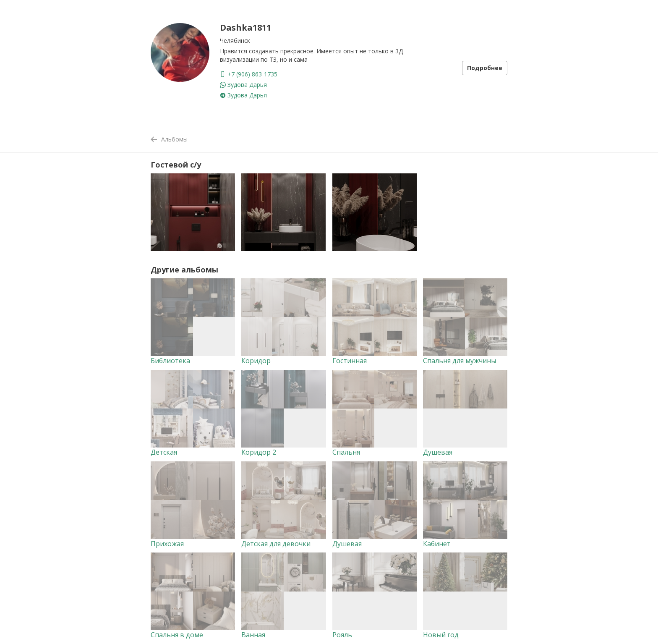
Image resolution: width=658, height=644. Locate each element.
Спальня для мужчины (460, 361)
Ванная (253, 635)
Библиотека (170, 361)
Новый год (441, 635)
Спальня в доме (177, 635)
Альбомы (169, 139)
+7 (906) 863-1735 (249, 74)
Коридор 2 (259, 452)
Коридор (256, 361)
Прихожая (167, 544)
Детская (164, 452)
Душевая (438, 452)
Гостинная (350, 361)
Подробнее (485, 68)
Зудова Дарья (243, 85)
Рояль (342, 635)
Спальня (346, 452)
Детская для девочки (276, 544)
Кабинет (437, 544)
